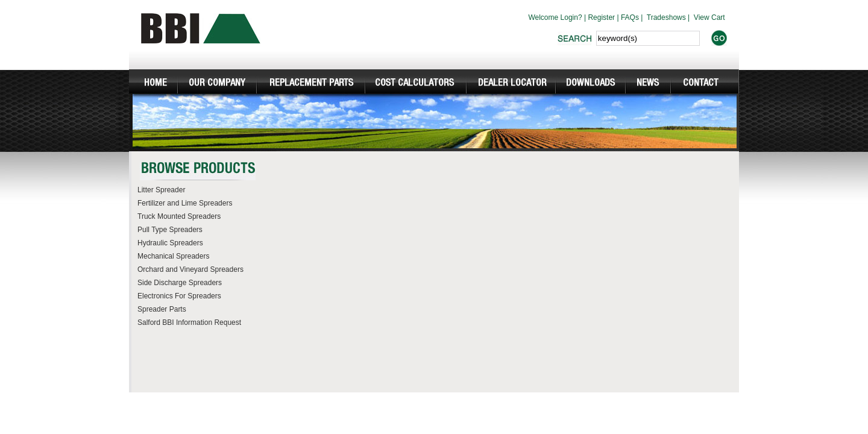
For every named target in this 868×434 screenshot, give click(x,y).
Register (601, 17)
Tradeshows (666, 17)
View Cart (709, 17)
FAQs (630, 17)
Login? (571, 17)
